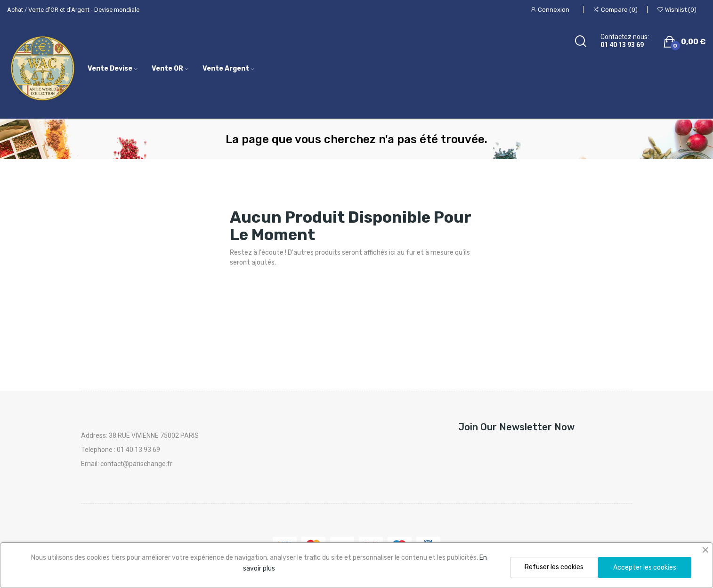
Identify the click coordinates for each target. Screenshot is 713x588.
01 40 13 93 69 (622, 45)
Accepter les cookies (645, 568)
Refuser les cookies (554, 567)
